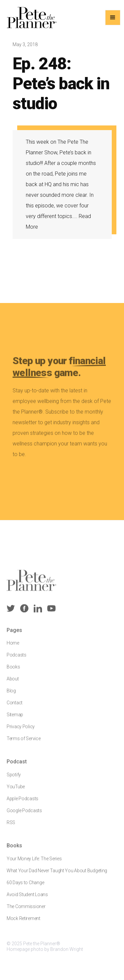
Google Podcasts (24, 814)
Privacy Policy (21, 730)
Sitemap (15, 718)
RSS (11, 826)
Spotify (14, 778)
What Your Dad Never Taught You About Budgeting (57, 874)
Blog (11, 694)
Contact (15, 706)
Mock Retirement (23, 922)
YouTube (16, 790)
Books (13, 670)
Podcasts (17, 658)
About (13, 682)
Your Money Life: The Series (34, 862)
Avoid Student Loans (27, 898)
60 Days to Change (25, 886)
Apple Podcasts (22, 802)
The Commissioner (26, 910)
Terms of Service (24, 742)
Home (13, 646)
